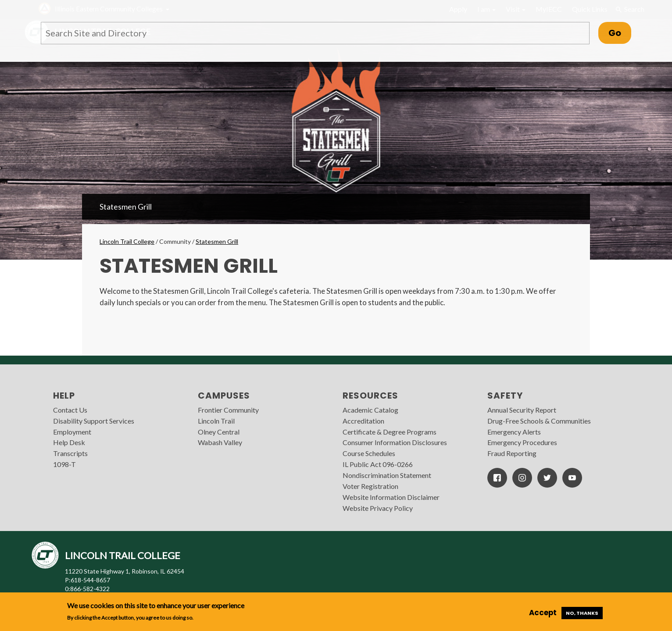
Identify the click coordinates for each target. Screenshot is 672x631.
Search (629, 9)
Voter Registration (370, 486)
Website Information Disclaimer (391, 497)
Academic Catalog (370, 410)
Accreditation (363, 421)
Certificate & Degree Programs (390, 432)
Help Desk (69, 442)
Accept (543, 613)
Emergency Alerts (514, 432)
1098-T (64, 464)
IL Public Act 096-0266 (378, 464)
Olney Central (219, 432)
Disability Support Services (94, 421)
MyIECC (549, 9)
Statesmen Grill (126, 207)
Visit (516, 9)
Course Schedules (369, 453)
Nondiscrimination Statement (387, 475)
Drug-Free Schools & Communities (539, 421)
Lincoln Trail (216, 421)
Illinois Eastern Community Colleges (109, 9)
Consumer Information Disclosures (395, 442)
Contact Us (70, 410)
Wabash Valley (220, 442)
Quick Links (590, 9)
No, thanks (582, 613)
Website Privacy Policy (378, 508)
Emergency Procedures (522, 442)
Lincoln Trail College (127, 241)
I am (486, 9)
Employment (72, 432)
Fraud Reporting (512, 453)
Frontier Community (228, 410)
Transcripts (70, 453)
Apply (458, 9)
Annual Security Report (522, 410)
